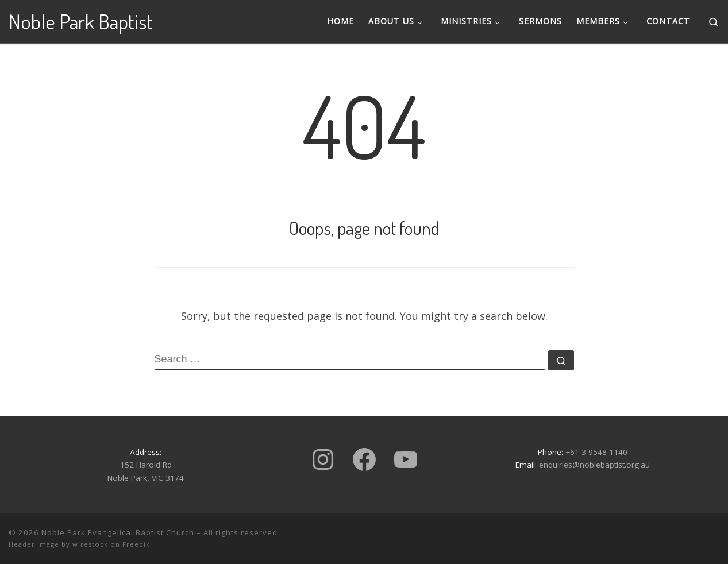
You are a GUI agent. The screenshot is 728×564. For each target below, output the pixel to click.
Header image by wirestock (58, 544)
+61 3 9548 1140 (596, 452)
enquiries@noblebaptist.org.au (594, 465)
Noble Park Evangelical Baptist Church (118, 532)
